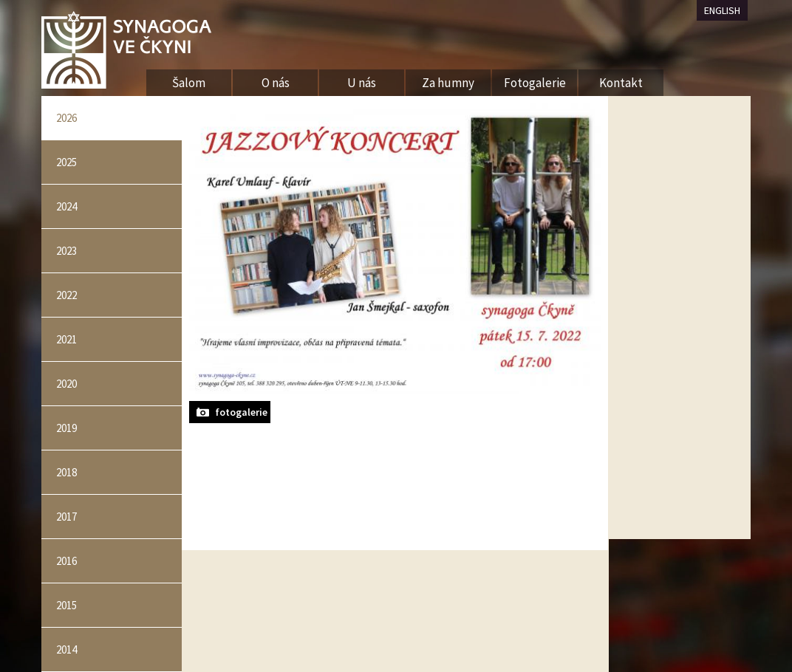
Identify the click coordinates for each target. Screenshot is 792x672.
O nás (276, 83)
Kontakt (621, 83)
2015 (66, 605)
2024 (66, 206)
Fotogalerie (535, 83)
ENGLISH (722, 10)
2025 (66, 162)
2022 (66, 295)
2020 (66, 384)
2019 (66, 428)
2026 (66, 118)
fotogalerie (241, 412)
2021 (66, 339)
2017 (66, 517)
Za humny (448, 83)
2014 (66, 649)
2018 (66, 472)
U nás (362, 83)
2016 (66, 561)
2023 (66, 251)
